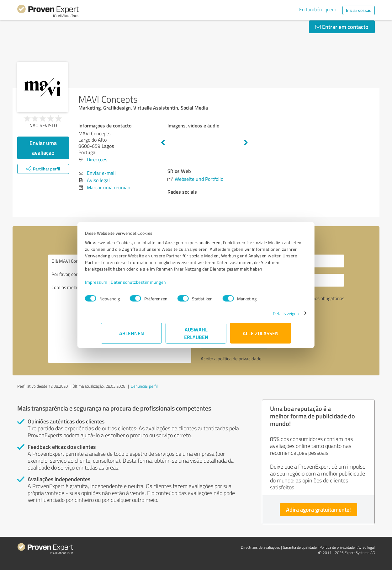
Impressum (112, 285)
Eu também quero (318, 9)
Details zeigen (270, 317)
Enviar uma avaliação (43, 148)
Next (246, 143)
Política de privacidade (337, 547)
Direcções (97, 159)
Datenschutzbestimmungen (154, 285)
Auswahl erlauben (196, 336)
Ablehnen (132, 336)
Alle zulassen (261, 336)
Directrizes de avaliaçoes (260, 547)
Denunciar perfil (144, 386)
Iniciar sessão (359, 10)
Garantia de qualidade (300, 547)
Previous (163, 143)
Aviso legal (98, 180)
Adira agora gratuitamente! (318, 509)
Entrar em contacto (342, 27)
